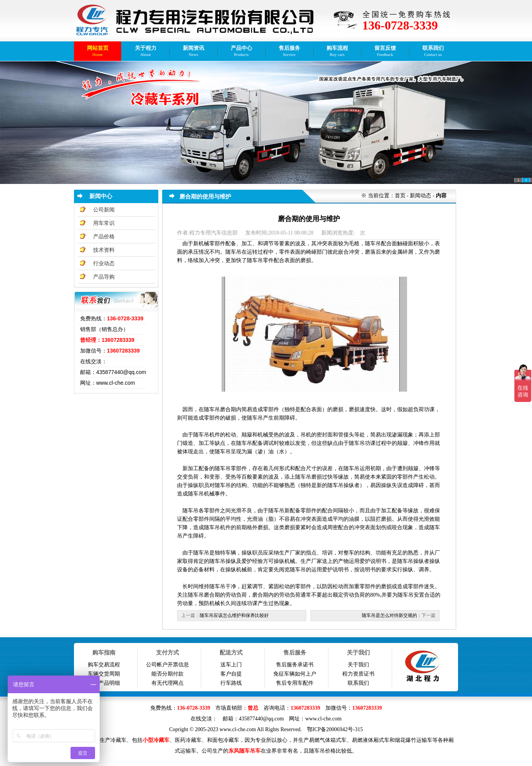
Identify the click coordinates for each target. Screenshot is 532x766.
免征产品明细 (104, 683)
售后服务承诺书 (295, 665)
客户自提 (231, 674)
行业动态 (104, 263)
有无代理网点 (167, 683)
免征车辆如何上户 (295, 674)
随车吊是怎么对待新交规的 (389, 615)
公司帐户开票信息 (167, 665)
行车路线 (231, 683)
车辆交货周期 (104, 674)
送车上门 (231, 665)
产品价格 (104, 237)
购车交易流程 (104, 665)
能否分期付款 (167, 674)
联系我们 (358, 683)
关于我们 (358, 665)
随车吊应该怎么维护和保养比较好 (234, 615)
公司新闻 (104, 210)
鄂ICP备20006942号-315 (335, 729)
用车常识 (104, 223)
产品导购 (104, 277)
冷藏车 (118, 740)
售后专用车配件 (295, 683)
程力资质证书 (358, 674)
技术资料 (104, 250)
